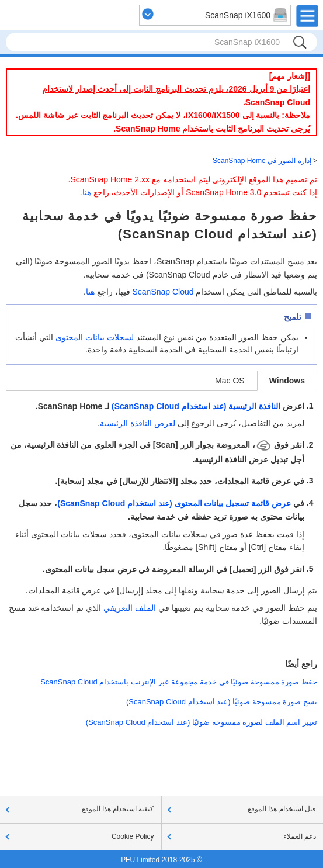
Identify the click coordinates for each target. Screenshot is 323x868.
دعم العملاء (300, 836)
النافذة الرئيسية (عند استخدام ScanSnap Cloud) (196, 406)
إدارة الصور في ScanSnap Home (262, 161)
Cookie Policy (133, 836)
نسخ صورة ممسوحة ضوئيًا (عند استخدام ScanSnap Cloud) (222, 702)
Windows (287, 381)
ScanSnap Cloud (163, 292)
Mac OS (230, 381)
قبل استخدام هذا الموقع (282, 809)
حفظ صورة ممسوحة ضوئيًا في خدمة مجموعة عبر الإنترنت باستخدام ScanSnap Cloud (179, 682)
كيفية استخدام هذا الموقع (118, 809)
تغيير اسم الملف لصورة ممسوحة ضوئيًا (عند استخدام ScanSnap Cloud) (202, 722)
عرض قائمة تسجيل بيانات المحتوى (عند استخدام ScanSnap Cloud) (174, 503)
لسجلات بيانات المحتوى (95, 337)
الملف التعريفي (130, 608)
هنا (87, 192)
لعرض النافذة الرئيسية (138, 423)
